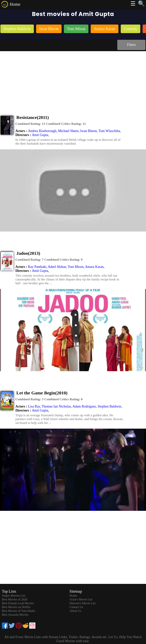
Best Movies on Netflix (16, 607)
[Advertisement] (73, 80)
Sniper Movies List (14, 596)
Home (15, 4)
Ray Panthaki (37, 267)
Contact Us (76, 607)
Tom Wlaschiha (109, 131)
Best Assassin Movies (15, 615)
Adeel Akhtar (57, 267)
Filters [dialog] (131, 45)
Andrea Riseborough (42, 131)
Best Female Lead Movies (18, 603)
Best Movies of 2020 (15, 599)
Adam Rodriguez (84, 406)
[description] (30, 124)
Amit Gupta (40, 135)
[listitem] (17, 29)
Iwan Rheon (88, 131)
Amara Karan (94, 267)
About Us (75, 611)
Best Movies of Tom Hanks (19, 611)
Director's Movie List (83, 603)
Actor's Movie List (81, 599)
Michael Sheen (68, 131)
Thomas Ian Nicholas (56, 406)
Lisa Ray (34, 406)
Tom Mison (76, 267)
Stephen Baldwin (109, 406)
